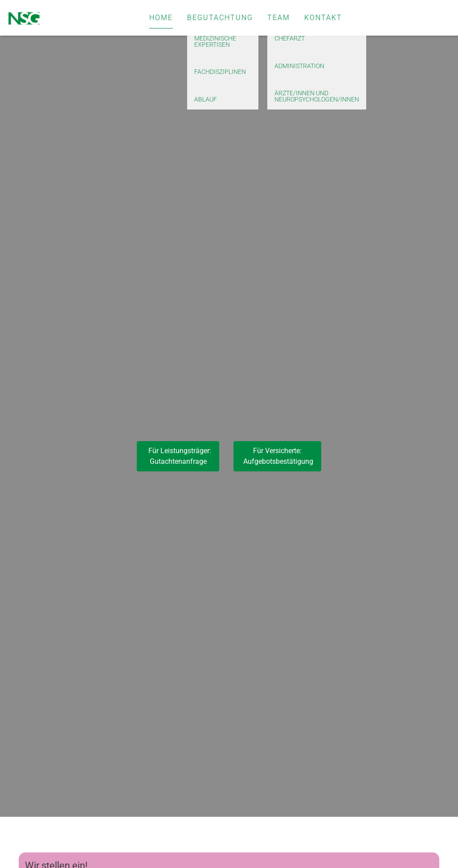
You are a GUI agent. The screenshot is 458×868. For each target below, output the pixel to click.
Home (161, 18)
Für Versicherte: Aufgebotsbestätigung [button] (277, 456)
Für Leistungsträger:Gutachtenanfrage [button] (178, 456)
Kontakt (323, 18)
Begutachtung (220, 18)
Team (279, 18)
